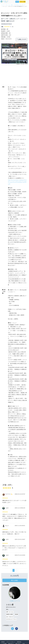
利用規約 (3, 642)
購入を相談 (14, 580)
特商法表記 (19, 642)
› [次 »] (17, 570)
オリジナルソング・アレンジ (20, 5)
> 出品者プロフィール (15, 601)
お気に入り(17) (21, 39)
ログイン (17, 2)
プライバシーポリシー (11, 642)
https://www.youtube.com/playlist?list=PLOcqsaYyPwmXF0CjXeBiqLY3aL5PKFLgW (17, 182)
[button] (3, 53)
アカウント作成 (23, 2)
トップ (3, 5)
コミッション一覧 (9, 5)
